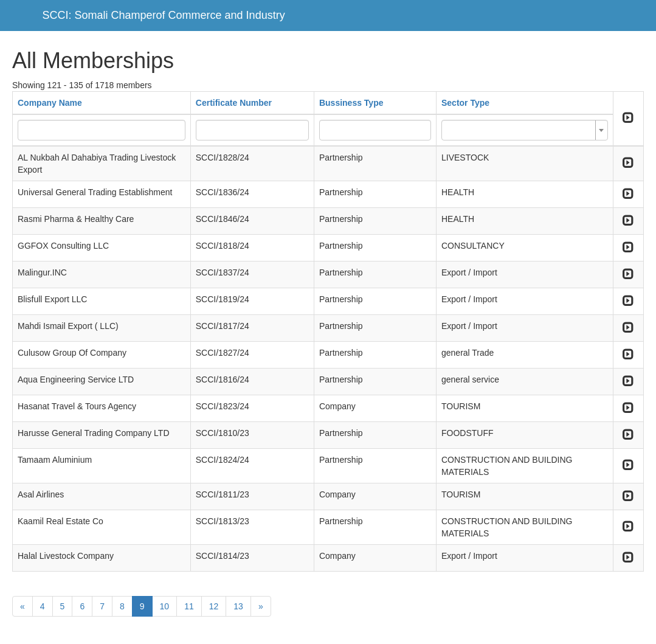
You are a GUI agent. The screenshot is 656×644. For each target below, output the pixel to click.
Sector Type (465, 103)
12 (214, 606)
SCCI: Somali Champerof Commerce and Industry (164, 15)
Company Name (50, 103)
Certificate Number (234, 103)
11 (189, 606)
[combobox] (525, 130)
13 (238, 606)
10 (165, 606)
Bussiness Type (351, 103)
